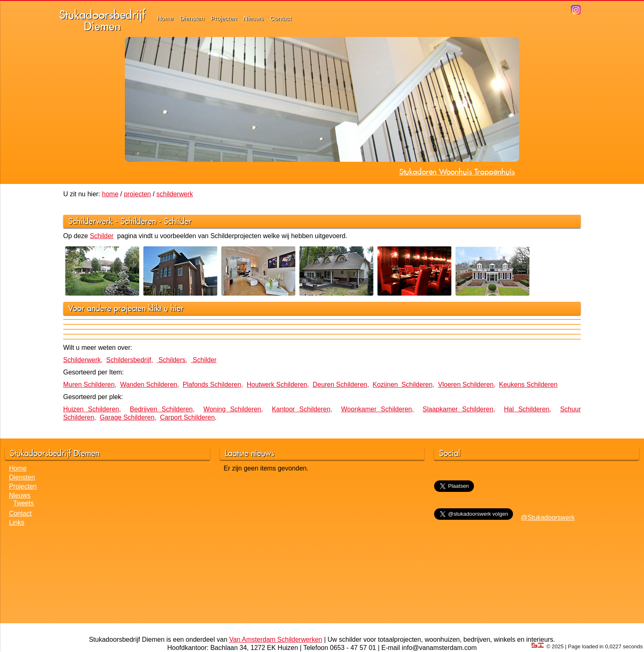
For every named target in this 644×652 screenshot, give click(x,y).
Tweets (24, 503)
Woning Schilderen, (233, 409)
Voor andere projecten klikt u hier (126, 308)
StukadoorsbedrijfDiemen (102, 20)
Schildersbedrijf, (130, 360)
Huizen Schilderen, (92, 409)
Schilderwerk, (83, 360)
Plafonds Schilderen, (213, 385)
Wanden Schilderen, (149, 385)
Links (17, 522)
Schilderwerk (90, 221)
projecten (138, 194)
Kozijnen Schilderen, (403, 385)
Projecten (224, 18)
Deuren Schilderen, (341, 385)
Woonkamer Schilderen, (378, 409)
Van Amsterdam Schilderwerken (276, 639)
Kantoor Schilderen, (302, 409)
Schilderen (138, 221)
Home (165, 18)
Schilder (178, 221)
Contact (281, 18)
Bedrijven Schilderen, (162, 409)
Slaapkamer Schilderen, (459, 409)
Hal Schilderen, (528, 409)
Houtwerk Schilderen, (278, 385)
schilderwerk (175, 194)
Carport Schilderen (187, 417)
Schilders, (172, 360)
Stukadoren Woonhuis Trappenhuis (457, 172)
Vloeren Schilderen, (467, 385)
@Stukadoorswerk (548, 518)
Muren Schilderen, (90, 385)
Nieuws (254, 18)
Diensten (192, 18)
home (110, 194)
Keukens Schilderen (528, 385)
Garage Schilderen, (128, 417)
